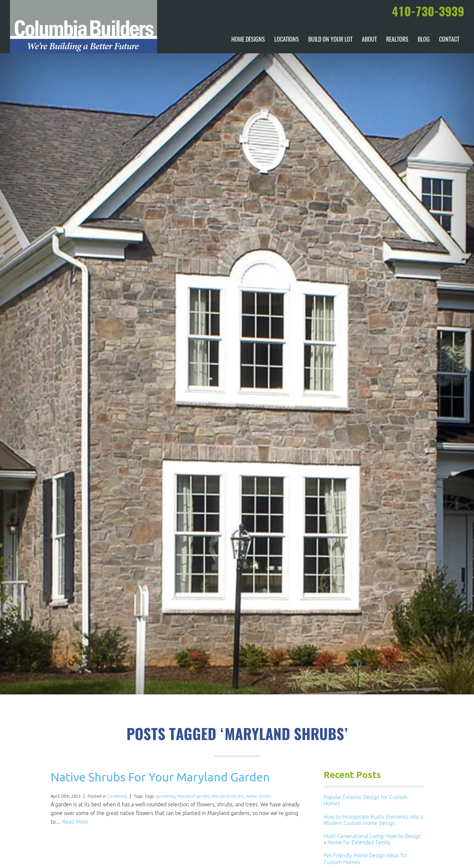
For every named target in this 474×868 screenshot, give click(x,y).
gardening (165, 796)
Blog (424, 40)
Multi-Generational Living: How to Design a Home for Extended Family (372, 839)
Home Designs (248, 40)
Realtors (397, 40)
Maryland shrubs (228, 796)
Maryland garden (193, 796)
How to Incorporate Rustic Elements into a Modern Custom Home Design (373, 820)
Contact (449, 40)
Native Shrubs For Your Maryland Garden (160, 777)
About (369, 40)
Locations (287, 40)
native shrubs (258, 796)
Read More (75, 822)
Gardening (117, 796)
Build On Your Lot (330, 40)
